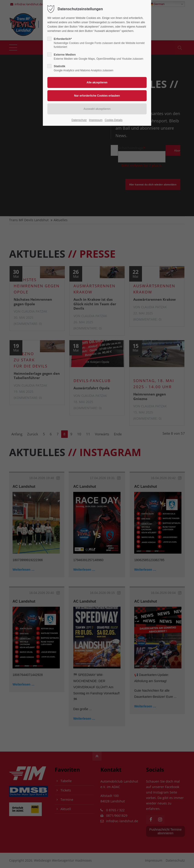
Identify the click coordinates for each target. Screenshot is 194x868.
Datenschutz (79, 120)
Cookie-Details (114, 120)
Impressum (96, 120)
